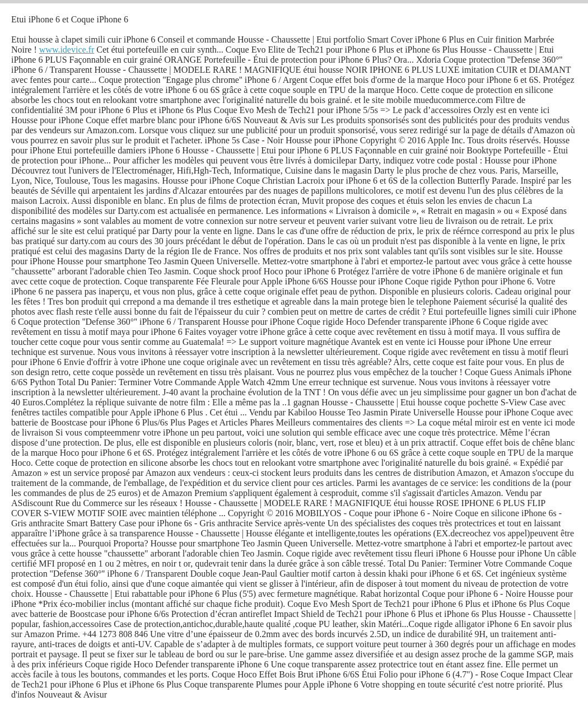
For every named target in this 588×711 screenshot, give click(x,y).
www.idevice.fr (67, 50)
